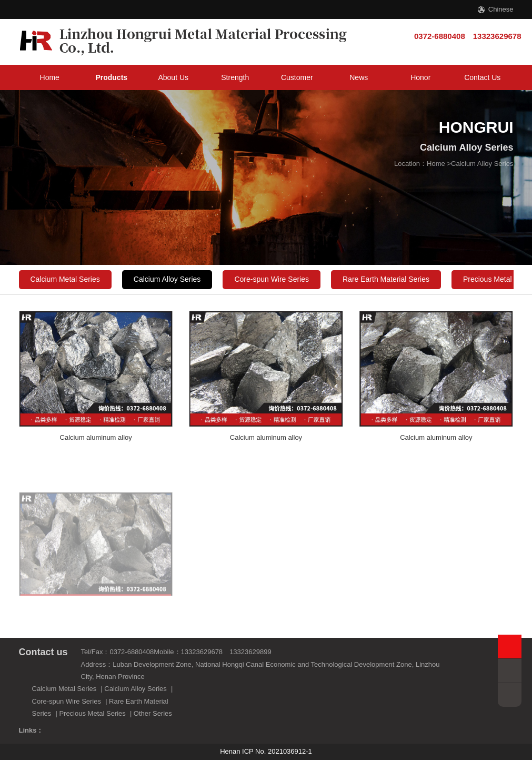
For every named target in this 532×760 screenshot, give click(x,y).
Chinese (501, 9)
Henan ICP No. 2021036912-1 (266, 751)
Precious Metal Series (92, 713)
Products (111, 77)
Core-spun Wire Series (272, 279)
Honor (420, 77)
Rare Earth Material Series (386, 279)
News (359, 77)
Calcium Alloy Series (482, 164)
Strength (235, 77)
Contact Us (482, 77)
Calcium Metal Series (65, 279)
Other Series (153, 713)
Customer (297, 77)
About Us (173, 77)
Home (50, 77)
